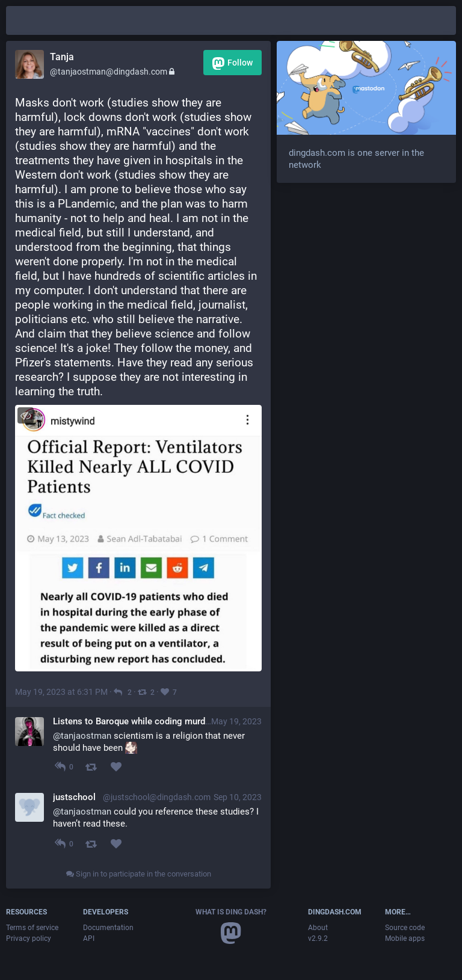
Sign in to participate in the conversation (139, 874)
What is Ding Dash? (231, 912)
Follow (233, 63)
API (89, 938)
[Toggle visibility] (26, 415)
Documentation (108, 928)
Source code (405, 928)
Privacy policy (29, 938)
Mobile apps (405, 938)
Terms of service (32, 928)
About (318, 928)
